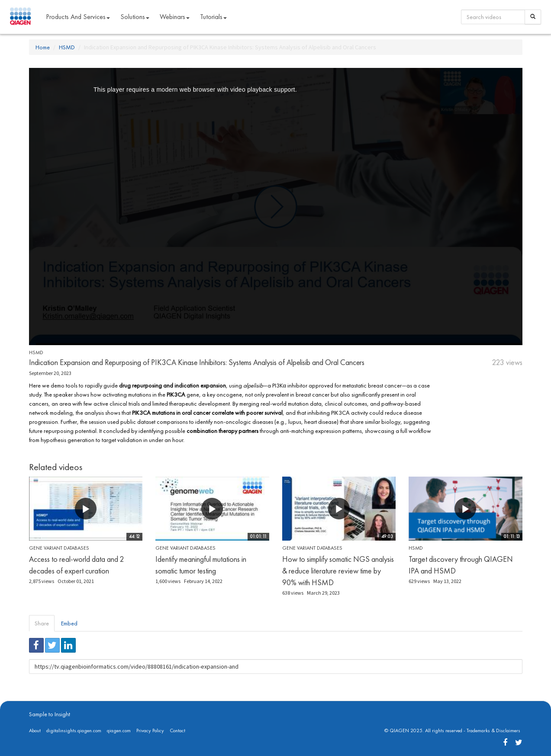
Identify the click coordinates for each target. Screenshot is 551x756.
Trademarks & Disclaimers (493, 730)
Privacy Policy (150, 730)
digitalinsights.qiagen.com (74, 730)
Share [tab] (42, 623)
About (35, 730)
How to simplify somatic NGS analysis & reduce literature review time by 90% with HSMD (338, 571)
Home (43, 47)
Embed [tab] (69, 623)
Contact (177, 730)
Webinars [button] (175, 17)
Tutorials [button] (213, 17)
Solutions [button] (135, 17)
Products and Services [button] (78, 17)
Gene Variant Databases (59, 548)
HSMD (67, 47)
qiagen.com (119, 730)
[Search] (533, 17)
